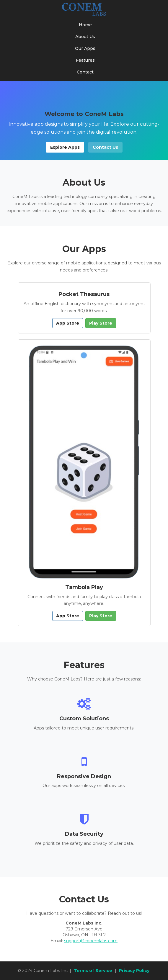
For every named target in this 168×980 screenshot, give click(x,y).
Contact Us (105, 147)
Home (85, 25)
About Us (85, 37)
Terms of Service (93, 971)
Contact (85, 72)
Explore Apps (65, 147)
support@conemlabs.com (91, 941)
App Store (68, 323)
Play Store (101, 323)
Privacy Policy (134, 971)
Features (85, 60)
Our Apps (85, 48)
